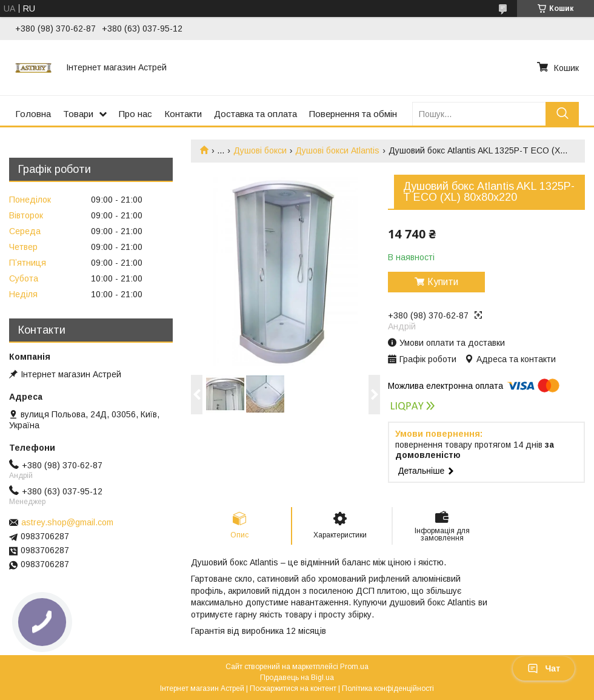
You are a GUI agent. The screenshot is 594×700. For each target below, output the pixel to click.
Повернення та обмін (353, 114)
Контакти (183, 114)
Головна (33, 114)
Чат (544, 668)
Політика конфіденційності (388, 688)
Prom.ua (354, 667)
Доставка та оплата (255, 114)
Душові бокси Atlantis (337, 150)
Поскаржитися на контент (293, 688)
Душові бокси (260, 150)
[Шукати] (562, 114)
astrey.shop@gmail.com (67, 522)
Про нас (135, 114)
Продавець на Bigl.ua (297, 678)
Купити (443, 282)
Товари (78, 114)
